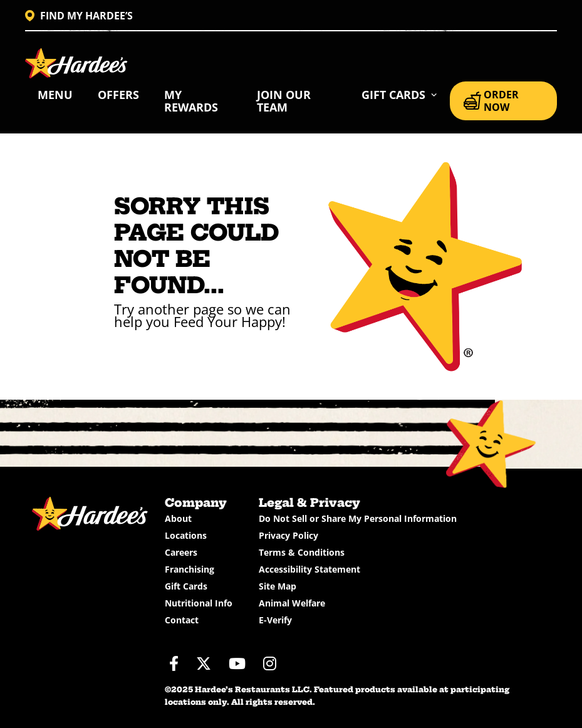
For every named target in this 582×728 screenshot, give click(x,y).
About (178, 518)
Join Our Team (284, 101)
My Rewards (191, 101)
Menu (55, 95)
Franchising (190, 569)
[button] (399, 95)
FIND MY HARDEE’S (79, 16)
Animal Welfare (292, 603)
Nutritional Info (199, 603)
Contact (182, 620)
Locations (186, 535)
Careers (181, 552)
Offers (118, 95)
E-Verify (275, 620)
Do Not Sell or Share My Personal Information (358, 518)
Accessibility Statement (309, 569)
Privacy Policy (288, 535)
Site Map (278, 586)
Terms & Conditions (302, 552)
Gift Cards (186, 586)
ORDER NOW (491, 101)
